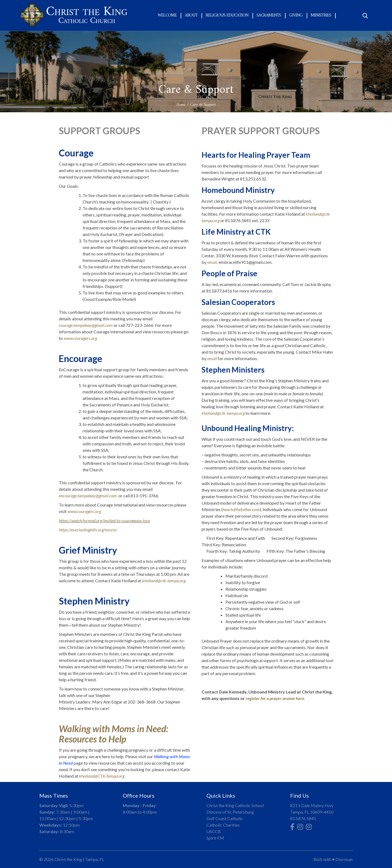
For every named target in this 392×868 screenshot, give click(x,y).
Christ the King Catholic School (235, 805)
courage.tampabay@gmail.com (86, 325)
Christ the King (68, 859)
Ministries (321, 15)
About (191, 15)
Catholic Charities (223, 825)
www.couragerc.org (80, 338)
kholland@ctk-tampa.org (164, 581)
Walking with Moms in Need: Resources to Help (114, 734)
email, (213, 262)
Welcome (167, 15)
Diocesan (344, 859)
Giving (296, 15)
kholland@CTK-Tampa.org (102, 776)
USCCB (214, 831)
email (212, 358)
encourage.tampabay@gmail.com (88, 496)
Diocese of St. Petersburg (230, 812)
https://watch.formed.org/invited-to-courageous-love (104, 520)
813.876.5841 (303, 818)
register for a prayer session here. (276, 698)
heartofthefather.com (241, 509)
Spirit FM (215, 838)
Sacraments (269, 15)
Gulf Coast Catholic (225, 818)
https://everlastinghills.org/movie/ (88, 530)
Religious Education (227, 15)
